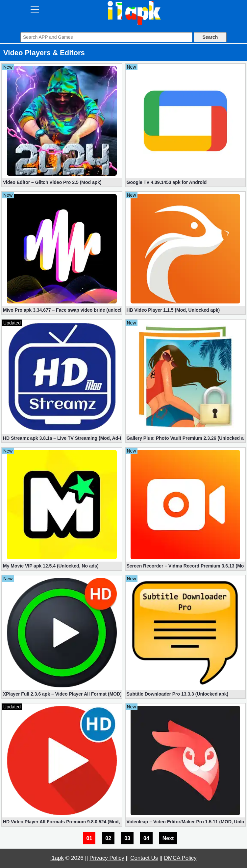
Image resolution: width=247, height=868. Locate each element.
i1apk (57, 858)
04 (146, 838)
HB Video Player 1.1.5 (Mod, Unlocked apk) (173, 310)
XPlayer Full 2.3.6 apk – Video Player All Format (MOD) (62, 694)
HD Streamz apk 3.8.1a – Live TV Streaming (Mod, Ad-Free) (62, 438)
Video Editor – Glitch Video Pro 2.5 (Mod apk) (52, 182)
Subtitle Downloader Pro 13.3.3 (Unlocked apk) (178, 694)
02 (108, 838)
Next (168, 838)
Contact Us (144, 858)
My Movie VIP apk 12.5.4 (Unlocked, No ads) (51, 566)
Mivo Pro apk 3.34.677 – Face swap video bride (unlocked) (62, 310)
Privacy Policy (107, 858)
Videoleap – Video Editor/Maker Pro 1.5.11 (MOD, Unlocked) (185, 822)
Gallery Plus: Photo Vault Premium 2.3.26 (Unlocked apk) (185, 438)
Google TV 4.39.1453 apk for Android (167, 182)
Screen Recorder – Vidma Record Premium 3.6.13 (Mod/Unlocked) (185, 566)
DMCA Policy (180, 858)
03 (127, 838)
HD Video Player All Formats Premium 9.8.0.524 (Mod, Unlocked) (62, 822)
